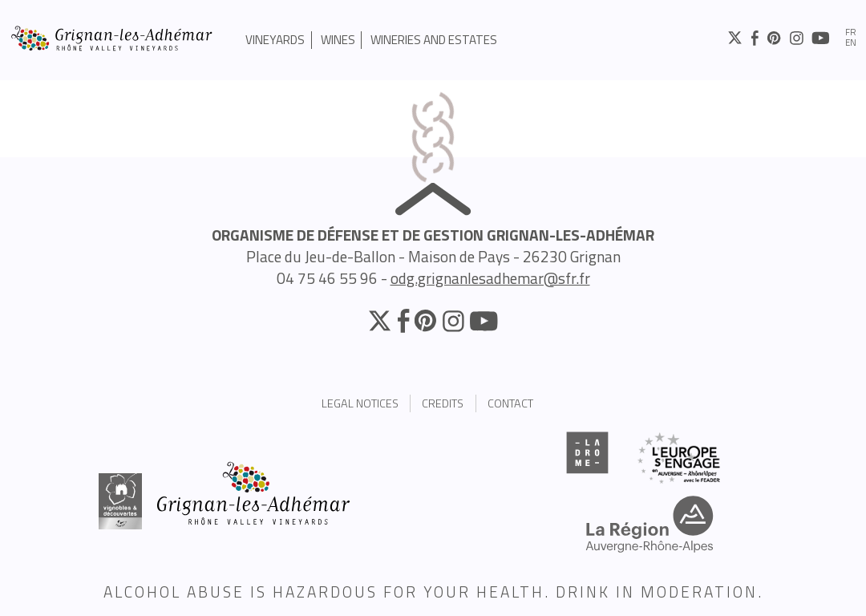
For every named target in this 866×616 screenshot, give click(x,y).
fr (851, 32)
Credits (443, 403)
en (851, 43)
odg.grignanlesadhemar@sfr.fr (490, 278)
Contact (510, 403)
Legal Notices (360, 403)
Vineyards (275, 40)
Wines (338, 40)
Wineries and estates (434, 40)
